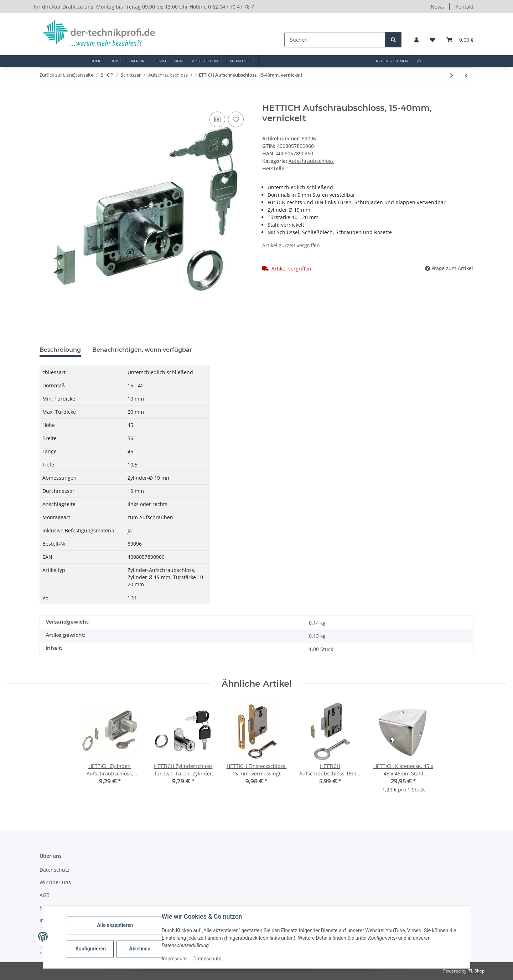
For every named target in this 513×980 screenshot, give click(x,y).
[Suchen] (336, 40)
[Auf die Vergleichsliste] (217, 119)
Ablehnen (140, 949)
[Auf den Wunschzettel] (236, 119)
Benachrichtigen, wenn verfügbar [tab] (142, 350)
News (437, 7)
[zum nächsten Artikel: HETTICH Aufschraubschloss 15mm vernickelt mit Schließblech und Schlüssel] (452, 75)
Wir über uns (55, 882)
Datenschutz (208, 959)
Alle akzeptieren (115, 925)
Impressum (175, 959)
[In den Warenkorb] (45, 99)
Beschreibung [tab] (60, 350)
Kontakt (464, 7)
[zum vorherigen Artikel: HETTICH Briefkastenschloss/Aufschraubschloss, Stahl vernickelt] (466, 75)
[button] (416, 40)
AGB (45, 895)
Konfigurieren (91, 949)
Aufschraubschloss (311, 161)
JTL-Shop (476, 971)
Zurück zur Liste (56, 75)
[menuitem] (96, 61)
